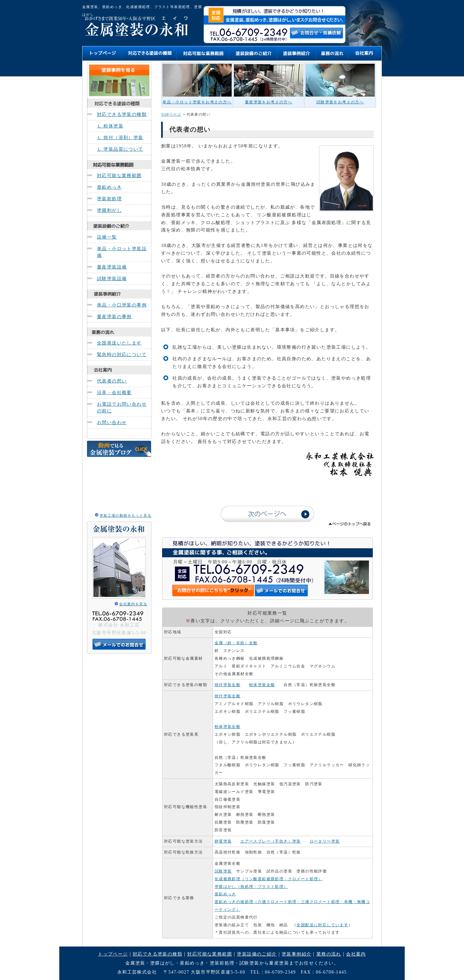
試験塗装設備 (112, 279)
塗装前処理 (109, 199)
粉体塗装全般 (262, 685)
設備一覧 (107, 237)
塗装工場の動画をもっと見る (126, 515)
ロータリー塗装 (325, 841)
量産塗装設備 (112, 267)
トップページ (113, 954)
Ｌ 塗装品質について (120, 149)
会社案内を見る (133, 604)
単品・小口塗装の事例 (122, 305)
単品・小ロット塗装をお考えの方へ (197, 102)
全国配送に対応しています (322, 925)
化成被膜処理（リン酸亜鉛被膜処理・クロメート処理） (269, 879)
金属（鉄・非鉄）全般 (236, 643)
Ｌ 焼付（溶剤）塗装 (120, 138)
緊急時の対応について (122, 355)
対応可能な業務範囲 (119, 176)
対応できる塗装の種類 (122, 114)
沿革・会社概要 (114, 393)
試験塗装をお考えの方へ (340, 102)
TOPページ (171, 114)
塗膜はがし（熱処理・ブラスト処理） (251, 887)
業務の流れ (329, 954)
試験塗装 (223, 871)
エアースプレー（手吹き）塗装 (271, 841)
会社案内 (356, 954)
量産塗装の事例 (114, 317)
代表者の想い (112, 381)
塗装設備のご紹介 (257, 954)
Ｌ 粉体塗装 (110, 126)
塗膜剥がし (109, 210)
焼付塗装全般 (227, 685)
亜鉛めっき (109, 187)
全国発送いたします (119, 343)
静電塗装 (223, 841)
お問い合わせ (112, 423)
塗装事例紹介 (296, 954)
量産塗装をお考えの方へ (269, 102)
